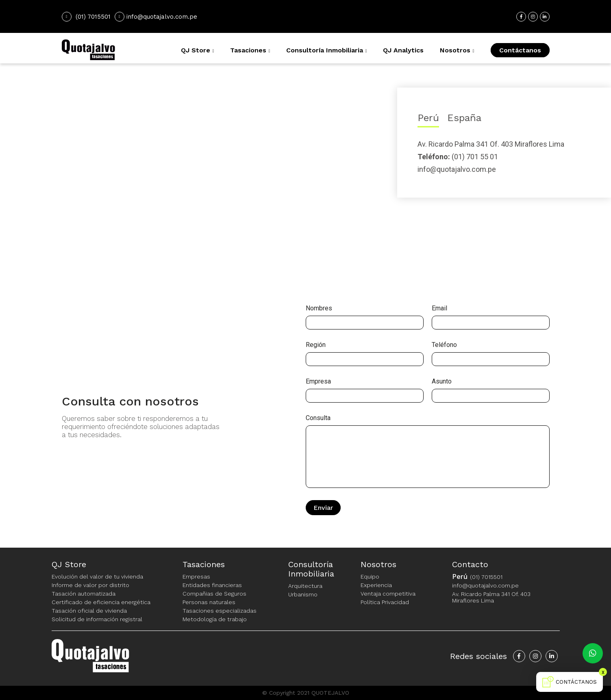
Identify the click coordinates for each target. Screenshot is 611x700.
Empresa (318, 381)
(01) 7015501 (93, 17)
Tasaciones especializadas (220, 611)
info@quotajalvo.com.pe (156, 17)
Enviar (323, 508)
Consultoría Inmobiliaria (325, 50)
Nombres (319, 308)
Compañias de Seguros (214, 594)
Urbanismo (303, 594)
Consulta (318, 418)
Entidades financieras (212, 585)
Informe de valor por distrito (90, 585)
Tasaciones (248, 50)
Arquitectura (305, 586)
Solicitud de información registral (97, 619)
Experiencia (376, 585)
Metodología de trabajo (215, 619)
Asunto (442, 381)
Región (316, 345)
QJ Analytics (403, 50)
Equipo (370, 576)
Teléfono (444, 345)
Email (439, 308)
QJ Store (196, 50)
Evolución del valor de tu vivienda (97, 576)
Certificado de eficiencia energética (101, 602)
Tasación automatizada (84, 594)
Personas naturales (209, 602)
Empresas (196, 576)
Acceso (497, 17)
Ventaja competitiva (388, 594)
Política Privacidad (385, 602)
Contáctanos (520, 50)
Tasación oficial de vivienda (89, 611)
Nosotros (455, 50)
